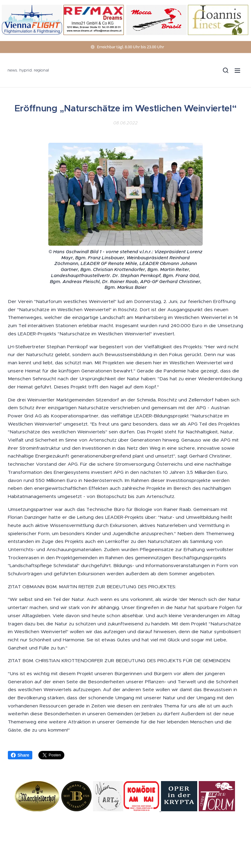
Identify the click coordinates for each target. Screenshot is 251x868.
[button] (225, 70)
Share (20, 755)
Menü (237, 71)
